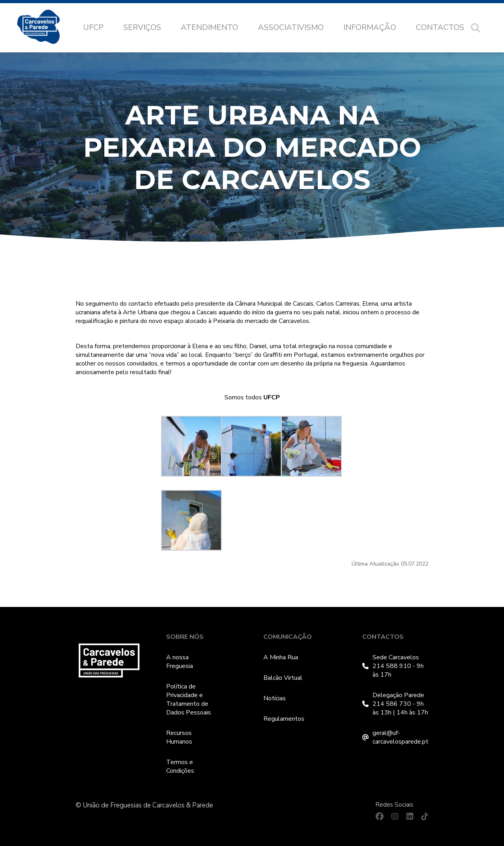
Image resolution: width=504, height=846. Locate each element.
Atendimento (209, 27)
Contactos (440, 27)
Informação (370, 27)
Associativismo (291, 27)
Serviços (142, 27)
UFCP (93, 27)
